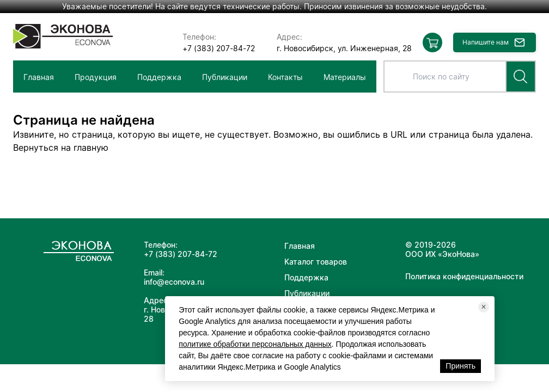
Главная (39, 77)
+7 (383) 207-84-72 (219, 48)
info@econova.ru (174, 282)
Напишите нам (486, 42)
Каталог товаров (316, 262)
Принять (460, 366)
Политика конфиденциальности (464, 276)
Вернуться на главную (61, 148)
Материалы (345, 77)
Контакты (285, 77)
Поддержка (159, 77)
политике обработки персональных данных (255, 344)
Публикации (225, 77)
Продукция (96, 77)
